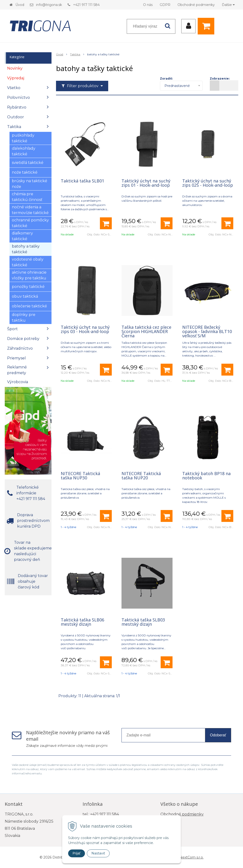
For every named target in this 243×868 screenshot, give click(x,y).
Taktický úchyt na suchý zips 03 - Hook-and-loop (85, 329)
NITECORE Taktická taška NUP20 (141, 476)
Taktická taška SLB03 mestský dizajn (143, 622)
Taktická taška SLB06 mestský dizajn (82, 622)
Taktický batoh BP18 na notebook (206, 476)
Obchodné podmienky (196, 5)
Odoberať (218, 735)
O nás (148, 5)
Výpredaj (16, 78)
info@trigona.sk (49, 5)
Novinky (15, 68)
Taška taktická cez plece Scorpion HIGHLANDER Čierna (146, 331)
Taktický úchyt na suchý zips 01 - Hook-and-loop (146, 183)
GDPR (165, 5)
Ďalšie (228, 5)
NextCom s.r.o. (192, 857)
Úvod (20, 5)
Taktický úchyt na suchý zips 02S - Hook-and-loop (208, 183)
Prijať (77, 853)
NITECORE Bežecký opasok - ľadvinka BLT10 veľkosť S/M (207, 331)
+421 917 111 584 (86, 5)
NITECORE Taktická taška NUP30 (80, 476)
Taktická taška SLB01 (82, 181)
